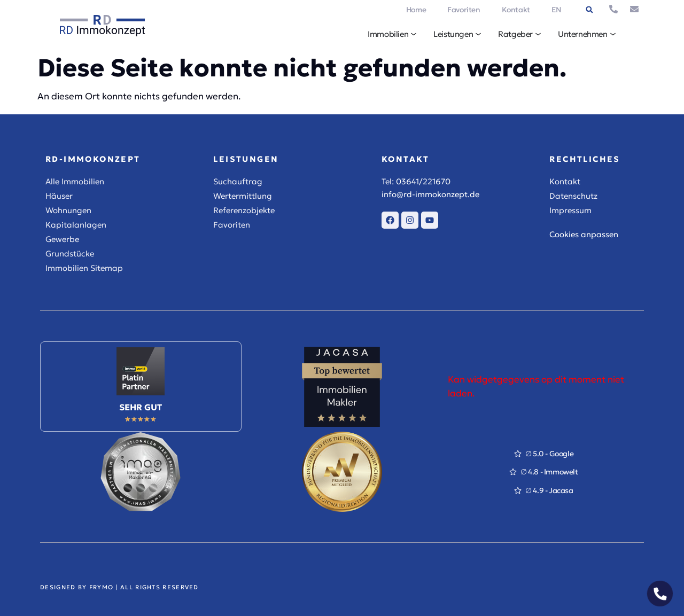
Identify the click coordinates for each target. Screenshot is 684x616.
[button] (589, 10)
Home (416, 10)
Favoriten (464, 10)
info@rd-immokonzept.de (430, 194)
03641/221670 (423, 181)
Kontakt (516, 10)
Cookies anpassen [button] (584, 234)
